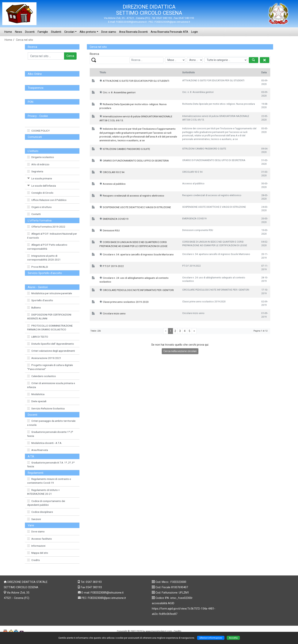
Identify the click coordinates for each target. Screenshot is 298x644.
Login (195, 32)
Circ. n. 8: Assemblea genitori (119, 92)
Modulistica (36, 394)
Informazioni (36, 546)
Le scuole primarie (40, 178)
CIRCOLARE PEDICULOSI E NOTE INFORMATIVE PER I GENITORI (138, 290)
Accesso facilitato (40, 539)
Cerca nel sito (25, 40)
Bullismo (34, 308)
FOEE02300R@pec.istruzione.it (107, 598)
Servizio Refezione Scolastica (46, 408)
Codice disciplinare (40, 512)
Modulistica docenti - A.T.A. (45, 443)
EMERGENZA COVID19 (116, 219)
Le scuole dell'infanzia (42, 186)
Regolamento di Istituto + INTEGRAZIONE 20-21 (43, 492)
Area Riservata (38, 450)
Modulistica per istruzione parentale (50, 293)
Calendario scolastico (42, 376)
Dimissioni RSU (111, 230)
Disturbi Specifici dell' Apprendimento (51, 344)
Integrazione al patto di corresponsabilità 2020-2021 (44, 258)
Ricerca (32, 47)
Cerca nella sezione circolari (180, 351)
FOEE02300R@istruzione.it (107, 593)
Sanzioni (34, 519)
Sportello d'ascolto (40, 300)
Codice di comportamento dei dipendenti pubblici (46, 503)
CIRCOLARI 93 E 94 (114, 172)
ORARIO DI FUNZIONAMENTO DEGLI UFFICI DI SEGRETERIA (136, 161)
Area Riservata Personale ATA (169, 32)
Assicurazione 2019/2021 (44, 358)
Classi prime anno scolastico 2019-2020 (126, 302)
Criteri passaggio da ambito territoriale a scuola (51, 423)
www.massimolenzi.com (159, 631)
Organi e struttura (39, 207)
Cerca (70, 56)
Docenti (30, 32)
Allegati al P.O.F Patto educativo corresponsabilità (47, 247)
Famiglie (43, 32)
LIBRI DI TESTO (38, 337)
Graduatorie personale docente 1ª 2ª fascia (50, 434)
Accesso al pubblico (114, 184)
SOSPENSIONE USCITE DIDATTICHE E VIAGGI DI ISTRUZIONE (137, 207)
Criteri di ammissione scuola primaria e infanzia (51, 385)
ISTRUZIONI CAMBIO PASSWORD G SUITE (126, 149)
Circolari (69, 32)
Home (8, 32)
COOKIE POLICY (38, 131)
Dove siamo (109, 32)
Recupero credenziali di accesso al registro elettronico (134, 196)
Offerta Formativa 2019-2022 (46, 227)
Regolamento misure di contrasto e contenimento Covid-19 (49, 481)
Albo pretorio (88, 32)
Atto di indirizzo (38, 164)
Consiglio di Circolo (40, 193)
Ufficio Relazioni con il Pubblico (47, 200)
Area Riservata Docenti (133, 32)
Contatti (34, 214)
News (19, 32)
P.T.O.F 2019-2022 (113, 266)
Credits (33, 560)
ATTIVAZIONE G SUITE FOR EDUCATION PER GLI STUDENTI (136, 81)
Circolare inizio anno (114, 313)
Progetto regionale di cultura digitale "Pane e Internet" (50, 367)
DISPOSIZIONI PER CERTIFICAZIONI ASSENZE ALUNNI (49, 316)
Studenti (56, 32)
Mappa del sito (38, 553)
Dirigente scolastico (41, 157)
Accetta (233, 638)
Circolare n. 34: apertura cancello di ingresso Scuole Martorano (138, 254)
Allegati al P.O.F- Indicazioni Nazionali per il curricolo (52, 236)
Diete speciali (37, 401)
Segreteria (35, 171)
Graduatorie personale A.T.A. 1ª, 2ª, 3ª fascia (51, 464)
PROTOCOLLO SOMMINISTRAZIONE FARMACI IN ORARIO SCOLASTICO (50, 328)
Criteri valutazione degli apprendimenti (51, 351)
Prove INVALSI (38, 267)
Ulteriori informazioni (211, 638)
